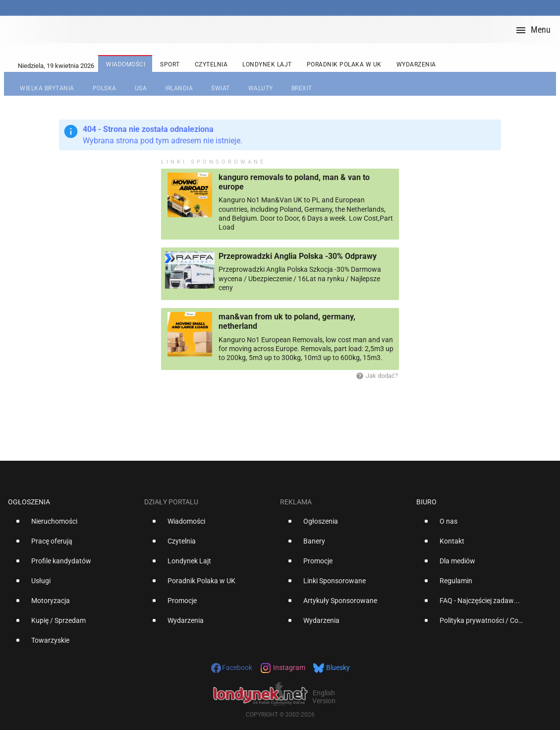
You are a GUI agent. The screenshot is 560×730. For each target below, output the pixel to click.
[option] (72, 525)
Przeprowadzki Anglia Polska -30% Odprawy (298, 256)
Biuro (426, 502)
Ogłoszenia (29, 502)
